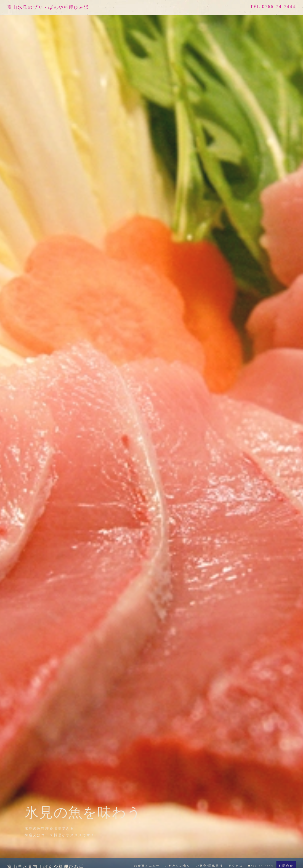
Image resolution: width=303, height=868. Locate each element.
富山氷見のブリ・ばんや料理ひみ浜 (48, 7)
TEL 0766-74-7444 (273, 7)
